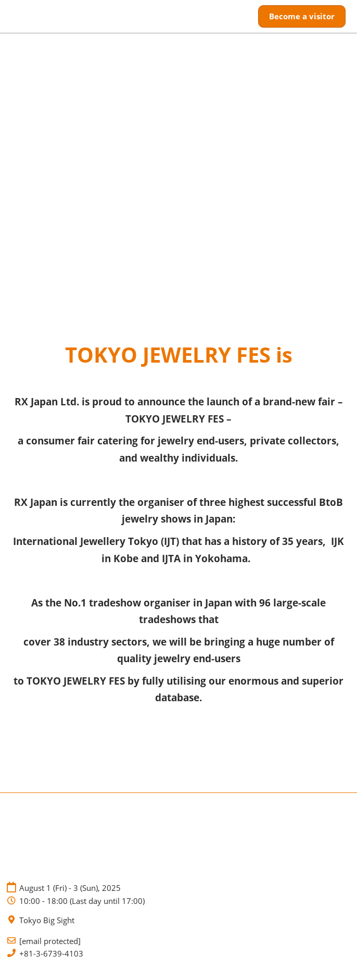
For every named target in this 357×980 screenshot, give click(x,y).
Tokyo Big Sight (47, 920)
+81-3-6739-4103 (51, 954)
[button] (302, 17)
